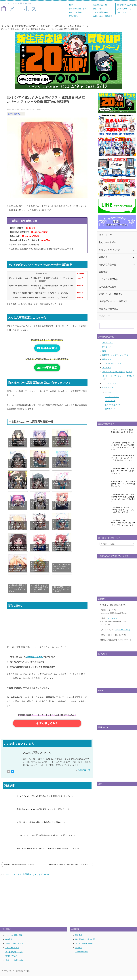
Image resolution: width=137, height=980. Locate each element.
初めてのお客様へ (76, 12)
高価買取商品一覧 (100, 5)
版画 (104, 351)
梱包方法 (9, 943)
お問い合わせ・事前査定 (103, 16)
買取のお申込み (11, 960)
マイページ (122, 12)
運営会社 (79, 939)
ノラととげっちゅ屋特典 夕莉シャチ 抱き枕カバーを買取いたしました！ (44, 826)
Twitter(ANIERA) (82, 956)
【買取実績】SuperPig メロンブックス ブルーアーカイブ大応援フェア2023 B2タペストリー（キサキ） (123, 446)
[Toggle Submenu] (134, 250)
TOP (71, 5)
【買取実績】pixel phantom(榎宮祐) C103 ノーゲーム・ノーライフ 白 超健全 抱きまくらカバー (122, 458)
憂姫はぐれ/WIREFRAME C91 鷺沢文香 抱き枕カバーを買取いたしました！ (45, 813)
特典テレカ (107, 359)
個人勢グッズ (110, 409)
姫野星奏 (27, 879)
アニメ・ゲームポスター (112, 363)
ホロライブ (109, 393)
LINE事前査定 (47, 368)
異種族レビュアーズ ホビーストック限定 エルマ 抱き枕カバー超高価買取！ (71, 869)
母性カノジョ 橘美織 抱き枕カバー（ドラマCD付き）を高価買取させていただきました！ (50, 852)
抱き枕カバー (107, 347)
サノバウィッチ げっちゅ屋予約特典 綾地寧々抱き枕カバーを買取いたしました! (46, 839)
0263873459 (112, 618)
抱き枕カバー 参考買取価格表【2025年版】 (20, 869)
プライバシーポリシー (84, 948)
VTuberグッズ (108, 387)
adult (46, 879)
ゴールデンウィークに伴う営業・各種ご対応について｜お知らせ (123, 431)
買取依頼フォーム (34, 657)
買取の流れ (73, 16)
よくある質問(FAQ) (101, 12)
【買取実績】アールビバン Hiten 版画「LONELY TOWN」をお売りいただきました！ (123, 471)
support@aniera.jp (123, 630)
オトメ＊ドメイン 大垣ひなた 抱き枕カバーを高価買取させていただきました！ (46, 800)
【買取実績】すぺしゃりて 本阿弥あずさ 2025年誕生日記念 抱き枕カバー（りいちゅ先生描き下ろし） (123, 498)
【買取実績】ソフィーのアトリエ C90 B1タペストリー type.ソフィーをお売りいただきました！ (123, 510)
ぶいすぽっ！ (110, 401)
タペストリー (107, 343)
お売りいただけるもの (78, 9)
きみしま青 (38, 879)
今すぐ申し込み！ (47, 725)
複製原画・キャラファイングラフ (115, 355)
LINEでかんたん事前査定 (127, 5)
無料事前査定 (47, 348)
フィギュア (107, 368)
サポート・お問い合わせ (15, 964)
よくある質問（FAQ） (14, 956)
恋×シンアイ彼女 (14, 879)
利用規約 (79, 952)
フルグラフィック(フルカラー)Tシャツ (117, 372)
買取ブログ (97, 9)
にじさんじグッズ (112, 397)
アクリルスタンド (109, 383)
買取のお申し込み (124, 9)
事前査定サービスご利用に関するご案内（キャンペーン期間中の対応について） (123, 484)
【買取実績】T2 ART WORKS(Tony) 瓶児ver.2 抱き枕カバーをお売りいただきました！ (123, 523)
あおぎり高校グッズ (113, 405)
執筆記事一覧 (84, 774)
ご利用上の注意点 (12, 952)
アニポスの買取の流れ (14, 939)
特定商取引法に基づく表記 (86, 943)
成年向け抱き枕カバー (16, 114)
